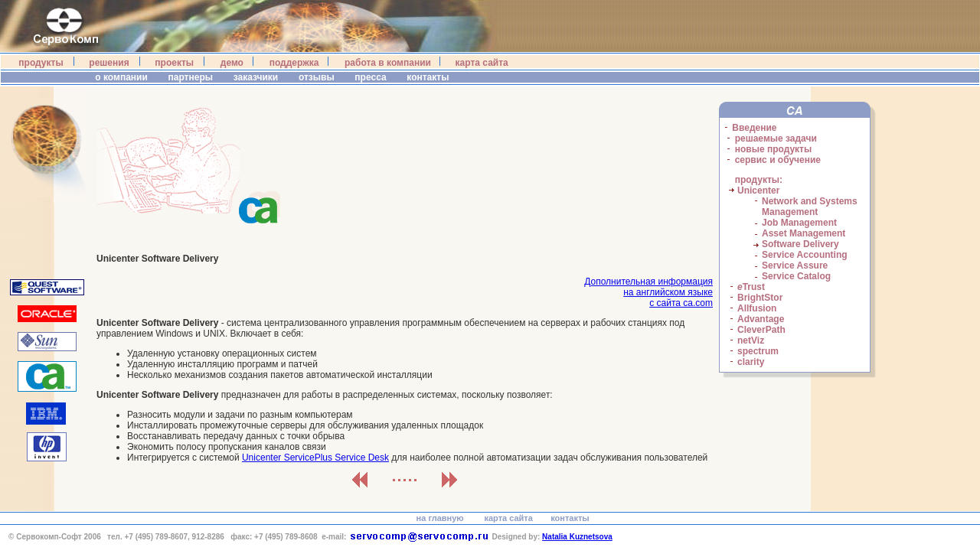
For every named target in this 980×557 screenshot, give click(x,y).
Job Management (799, 223)
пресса (372, 77)
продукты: (759, 180)
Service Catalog (796, 276)
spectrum (758, 351)
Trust (751, 287)
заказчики (256, 77)
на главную (440, 518)
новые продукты (774, 149)
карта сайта (482, 63)
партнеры (191, 77)
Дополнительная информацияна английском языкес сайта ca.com (648, 292)
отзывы (318, 77)
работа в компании (388, 63)
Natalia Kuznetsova (577, 537)
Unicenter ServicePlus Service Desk (315, 458)
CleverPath (761, 330)
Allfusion (757, 308)
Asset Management (804, 233)
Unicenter (758, 191)
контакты (429, 77)
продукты (41, 63)
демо (232, 63)
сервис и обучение (778, 160)
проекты (174, 63)
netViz (751, 340)
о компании (121, 77)
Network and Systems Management (810, 207)
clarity (751, 362)
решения (109, 63)
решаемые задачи (776, 138)
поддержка (294, 63)
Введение (754, 128)
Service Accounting (805, 255)
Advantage (761, 319)
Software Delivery (800, 244)
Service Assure (795, 265)
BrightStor (760, 298)
